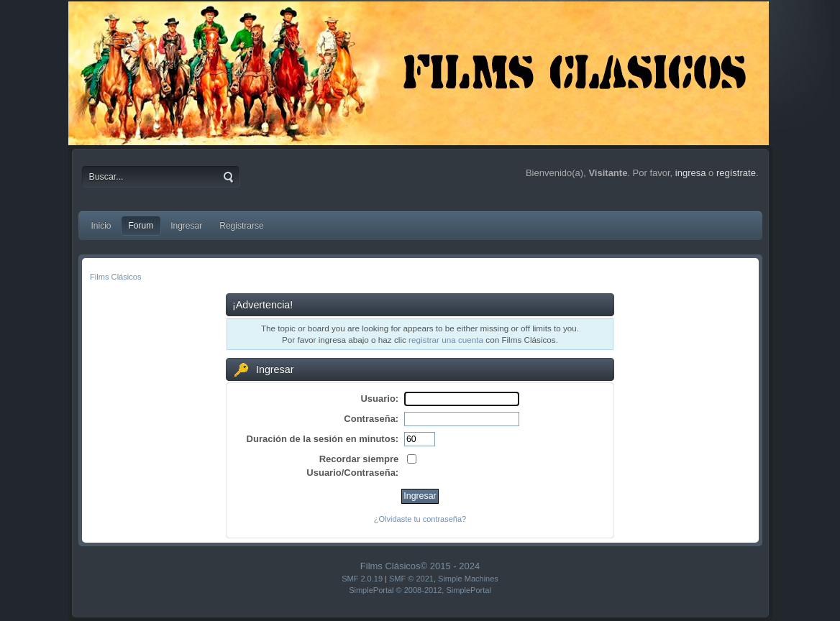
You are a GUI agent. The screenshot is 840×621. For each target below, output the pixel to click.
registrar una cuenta (446, 340)
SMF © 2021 (411, 579)
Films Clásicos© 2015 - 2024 (420, 566)
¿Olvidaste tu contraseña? (420, 519)
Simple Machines (468, 579)
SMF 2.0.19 (362, 579)
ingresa (691, 173)
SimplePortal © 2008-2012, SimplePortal (420, 590)
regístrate (736, 173)
